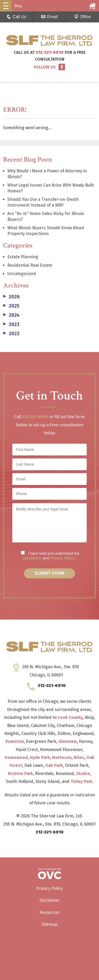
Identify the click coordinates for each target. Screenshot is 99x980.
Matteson (62, 757)
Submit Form (49, 573)
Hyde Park (40, 757)
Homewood (16, 757)
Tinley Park (81, 781)
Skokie (83, 774)
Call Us (17, 17)
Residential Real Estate (30, 265)
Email (49, 17)
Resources (49, 912)
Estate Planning (23, 257)
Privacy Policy (62, 558)
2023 (11, 324)
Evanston (15, 741)
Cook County (70, 717)
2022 (11, 334)
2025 (11, 306)
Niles (79, 757)
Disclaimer (32, 558)
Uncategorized (22, 274)
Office (83, 17)
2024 (11, 315)
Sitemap (49, 924)
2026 (11, 297)
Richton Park (20, 774)
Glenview (68, 741)
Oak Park (54, 765)
